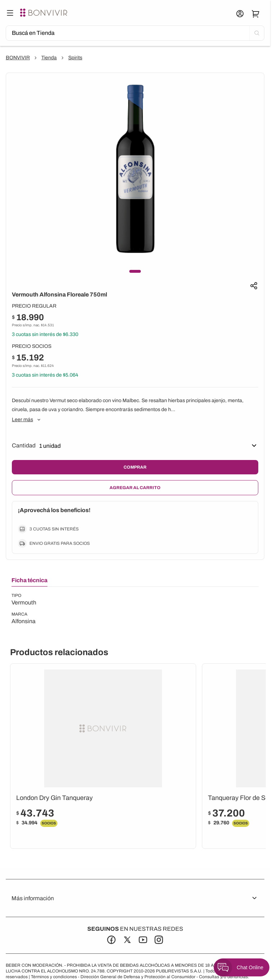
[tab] (29, 582)
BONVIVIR (18, 58)
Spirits (75, 58)
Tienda (49, 58)
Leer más (27, 420)
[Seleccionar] (84, 446)
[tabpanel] (24, 609)
